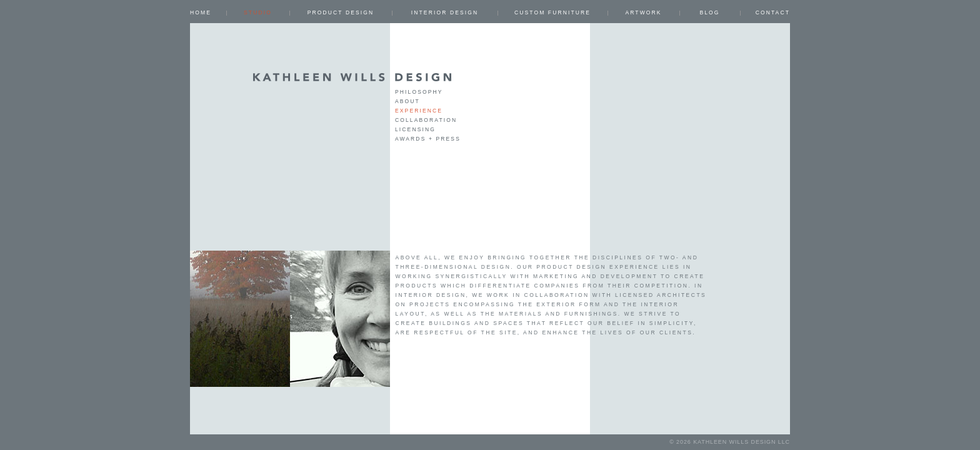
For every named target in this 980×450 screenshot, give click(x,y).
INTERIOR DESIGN (445, 12)
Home (201, 12)
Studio (258, 12)
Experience (419, 111)
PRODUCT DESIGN (341, 12)
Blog (709, 12)
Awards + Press (428, 139)
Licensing (415, 129)
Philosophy (419, 92)
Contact (773, 12)
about (407, 101)
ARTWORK (643, 12)
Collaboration (426, 120)
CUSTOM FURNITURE (552, 12)
